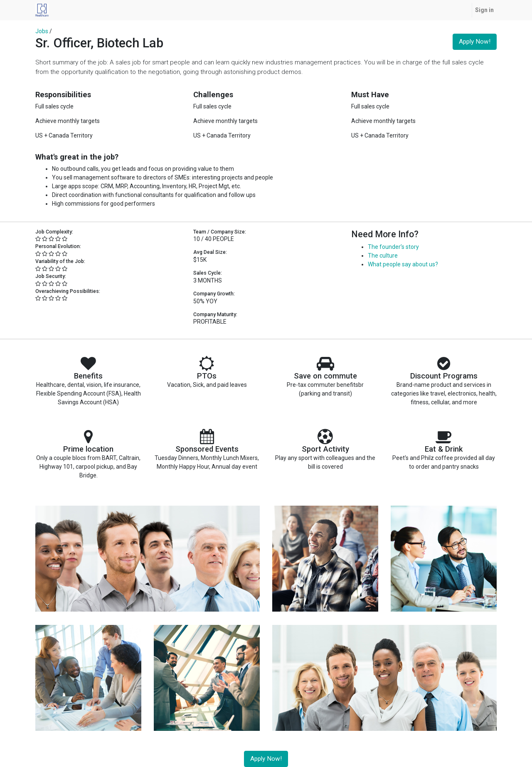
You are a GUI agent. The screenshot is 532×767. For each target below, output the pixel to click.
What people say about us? (403, 264)
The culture (383, 256)
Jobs (42, 31)
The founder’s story (393, 247)
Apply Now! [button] (475, 42)
